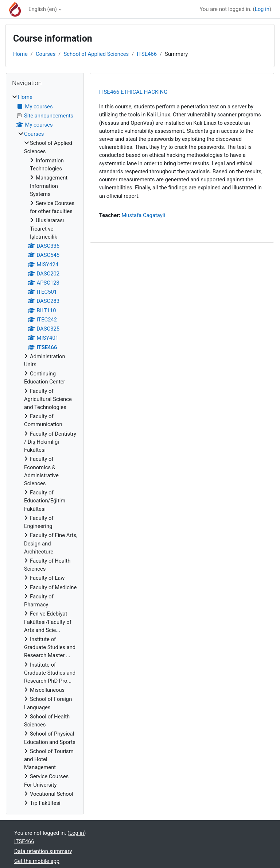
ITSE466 (147, 54)
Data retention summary (43, 851)
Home (20, 54)
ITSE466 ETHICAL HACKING (133, 92)
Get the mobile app (37, 861)
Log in (262, 9)
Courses (46, 54)
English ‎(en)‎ (43, 9)
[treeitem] (45, 450)
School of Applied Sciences (96, 54)
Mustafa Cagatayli (143, 215)
